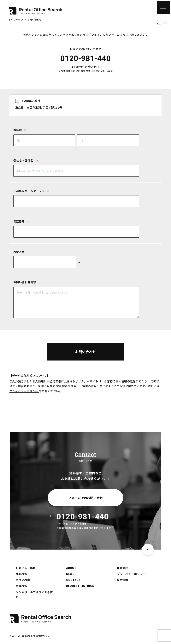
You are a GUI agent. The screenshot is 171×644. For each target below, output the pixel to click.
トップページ (16, 19)
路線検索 (21, 586)
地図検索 (21, 574)
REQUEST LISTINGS (80, 586)
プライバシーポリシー (24, 391)
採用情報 (123, 580)
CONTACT (73, 580)
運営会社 (123, 568)
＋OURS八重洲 (31, 101)
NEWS (70, 574)
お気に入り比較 (26, 568)
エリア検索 (23, 580)
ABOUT (71, 568)
